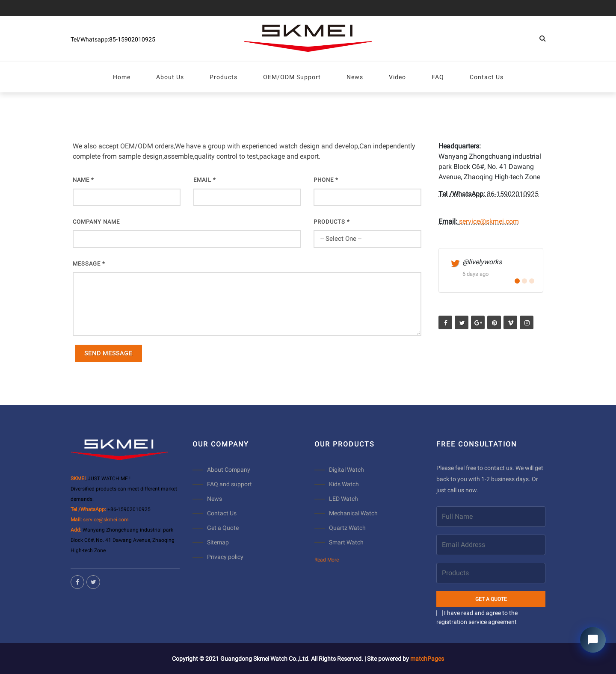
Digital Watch (346, 470)
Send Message (108, 353)
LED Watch (344, 499)
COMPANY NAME (96, 222)
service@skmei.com (489, 221)
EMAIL (205, 180)
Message (89, 264)
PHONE (326, 180)
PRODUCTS (332, 222)
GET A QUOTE (491, 599)
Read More (327, 560)
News (215, 499)
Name (83, 180)
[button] (517, 281)
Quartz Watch (347, 528)
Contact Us (222, 513)
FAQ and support (230, 484)
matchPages (427, 659)
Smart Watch (346, 542)
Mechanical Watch (353, 513)
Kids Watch (344, 484)
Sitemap (218, 542)
